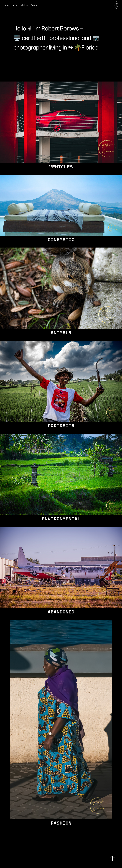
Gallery (25, 5)
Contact (35, 5)
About (15, 5)
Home (7, 5)
